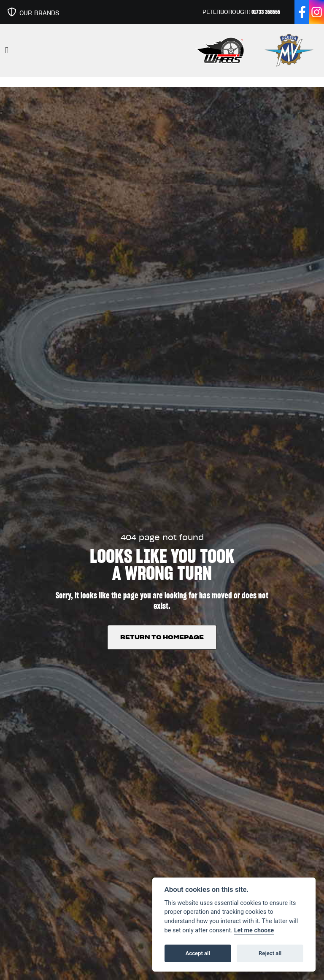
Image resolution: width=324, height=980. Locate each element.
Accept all (198, 953)
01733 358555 (266, 12)
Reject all (270, 953)
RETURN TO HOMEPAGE (162, 637)
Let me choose (254, 930)
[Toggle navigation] (7, 50)
